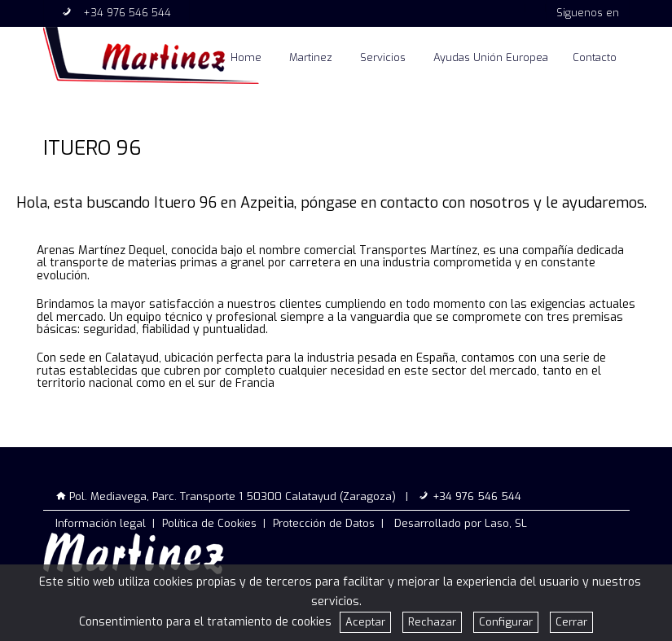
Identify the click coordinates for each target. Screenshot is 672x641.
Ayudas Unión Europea (491, 57)
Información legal (101, 523)
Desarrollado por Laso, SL (461, 523)
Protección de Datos (324, 523)
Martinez (311, 57)
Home (246, 57)
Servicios (383, 57)
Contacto (595, 57)
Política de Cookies (209, 523)
